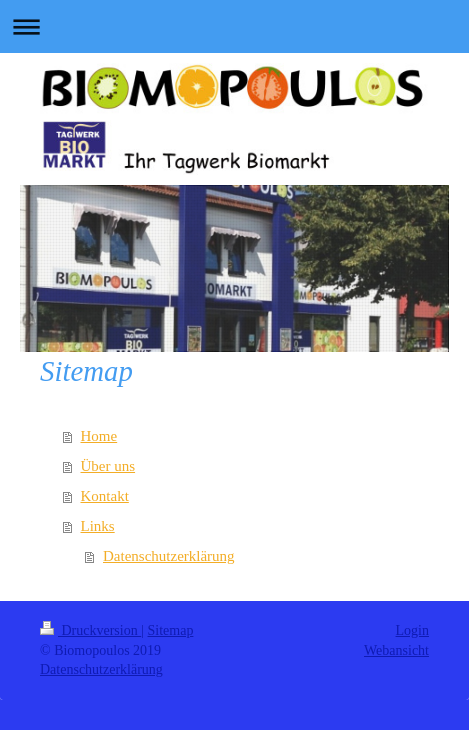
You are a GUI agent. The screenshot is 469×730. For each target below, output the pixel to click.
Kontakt (105, 496)
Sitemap (171, 630)
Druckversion (90, 630)
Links (98, 526)
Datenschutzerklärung (169, 556)
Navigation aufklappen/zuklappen (234, 26)
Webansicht (396, 650)
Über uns (108, 466)
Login (412, 630)
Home (99, 436)
